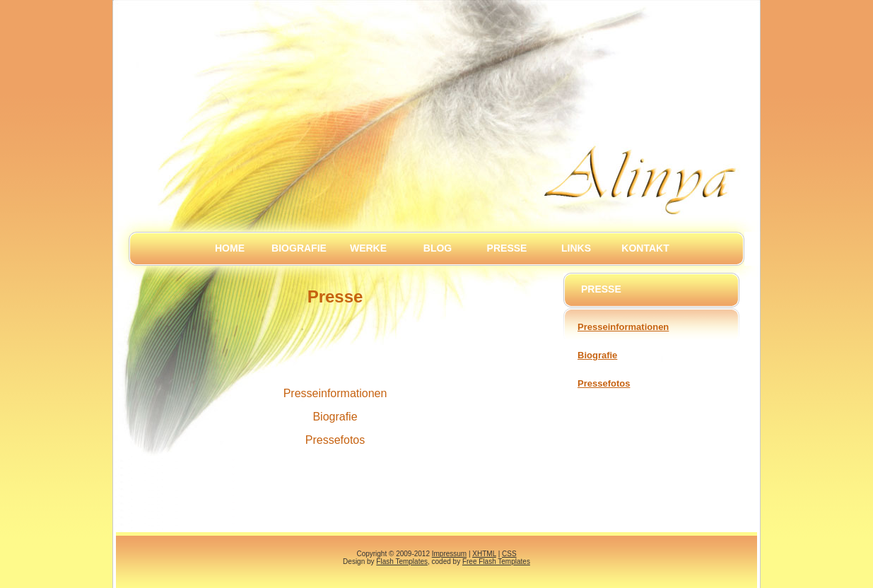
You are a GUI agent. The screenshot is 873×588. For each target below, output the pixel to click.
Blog (438, 248)
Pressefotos (604, 383)
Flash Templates (402, 561)
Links (576, 248)
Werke (368, 248)
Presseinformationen (623, 327)
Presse (507, 248)
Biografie (299, 248)
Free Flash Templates (496, 561)
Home (230, 248)
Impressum (449, 554)
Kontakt (645, 248)
